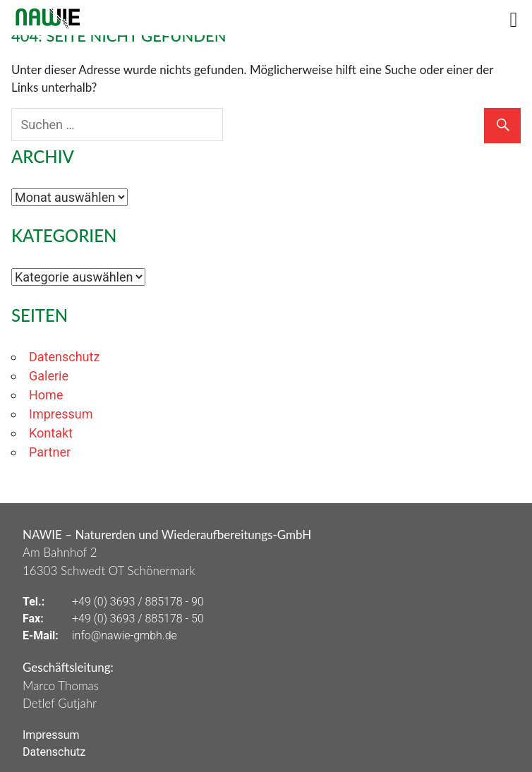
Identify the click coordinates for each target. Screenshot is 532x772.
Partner (50, 452)
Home (46, 395)
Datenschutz (64, 357)
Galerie (49, 376)
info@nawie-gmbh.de (125, 635)
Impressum (61, 414)
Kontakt (51, 433)
